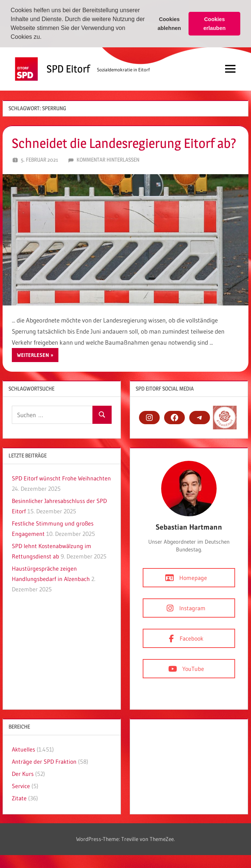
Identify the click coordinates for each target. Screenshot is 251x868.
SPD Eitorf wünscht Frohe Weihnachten (61, 477)
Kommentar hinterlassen (108, 159)
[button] (44, 38)
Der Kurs (23, 773)
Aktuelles (23, 749)
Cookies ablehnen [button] (169, 24)
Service (21, 785)
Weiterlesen (33, 354)
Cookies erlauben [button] (214, 24)
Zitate (19, 797)
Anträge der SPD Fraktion (44, 761)
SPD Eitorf (68, 68)
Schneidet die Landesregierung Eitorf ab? (124, 142)
